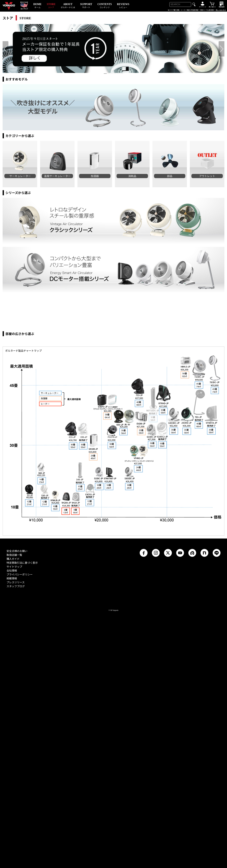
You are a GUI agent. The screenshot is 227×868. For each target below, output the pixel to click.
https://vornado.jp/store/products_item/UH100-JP (94, 688)
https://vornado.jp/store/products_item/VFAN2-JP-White (147, 700)
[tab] (105, 74)
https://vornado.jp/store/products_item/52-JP (29, 739)
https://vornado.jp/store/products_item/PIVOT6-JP (112, 679)
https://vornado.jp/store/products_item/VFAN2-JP (131, 700)
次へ (221, 43)
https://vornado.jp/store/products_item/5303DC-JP (129, 721)
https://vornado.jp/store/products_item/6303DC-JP (174, 661)
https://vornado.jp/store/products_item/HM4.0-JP (185, 611)
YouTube (179, 802)
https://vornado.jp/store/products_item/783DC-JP (214, 610)
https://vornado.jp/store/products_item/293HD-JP (187, 662)
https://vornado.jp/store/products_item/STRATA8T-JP (111, 722)
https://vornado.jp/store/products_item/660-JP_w (129, 664)
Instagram (155, 802)
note (202, 802)
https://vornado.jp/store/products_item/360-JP (42, 717)
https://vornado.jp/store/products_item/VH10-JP (76, 747)
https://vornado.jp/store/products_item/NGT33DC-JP (153, 641)
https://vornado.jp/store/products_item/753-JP (139, 633)
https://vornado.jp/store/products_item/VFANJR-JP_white (55, 744)
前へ (5, 43)
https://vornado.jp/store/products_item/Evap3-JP (108, 649)
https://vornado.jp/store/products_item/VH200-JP (66, 747)
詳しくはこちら (221, 10)
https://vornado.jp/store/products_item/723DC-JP (199, 612)
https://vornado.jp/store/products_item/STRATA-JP (212, 659)
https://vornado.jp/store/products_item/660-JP (119, 664)
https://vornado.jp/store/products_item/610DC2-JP (162, 677)
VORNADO (6, 3)
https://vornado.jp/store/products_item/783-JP (199, 645)
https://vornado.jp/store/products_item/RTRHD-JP (163, 639)
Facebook (143, 802)
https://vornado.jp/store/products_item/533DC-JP (99, 721)
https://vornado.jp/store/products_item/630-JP (83, 676)
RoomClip (191, 802)
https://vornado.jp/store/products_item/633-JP (72, 676)
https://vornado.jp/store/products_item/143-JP (80, 716)
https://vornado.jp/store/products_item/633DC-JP (152, 678)
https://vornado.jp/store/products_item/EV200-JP (141, 666)
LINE (214, 802)
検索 (194, 4)
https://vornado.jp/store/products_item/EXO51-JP (90, 739)
